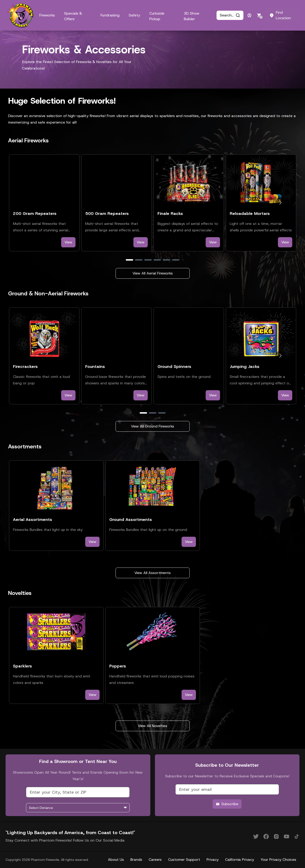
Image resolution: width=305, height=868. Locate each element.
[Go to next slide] (280, 203)
